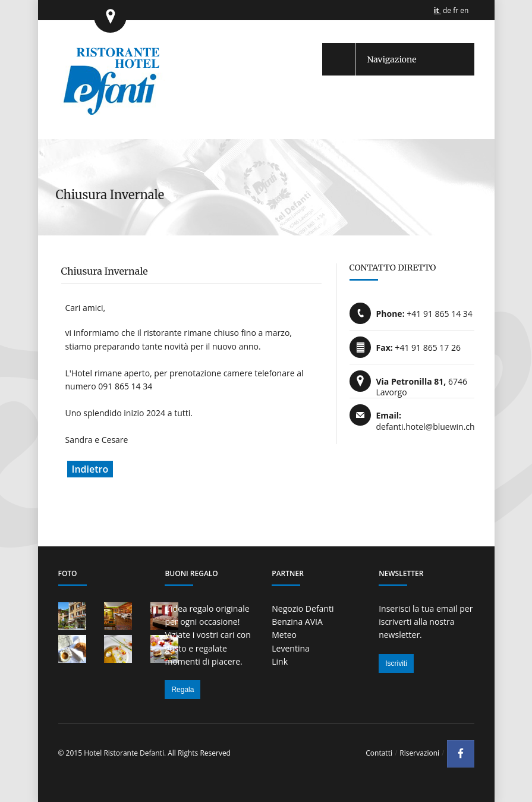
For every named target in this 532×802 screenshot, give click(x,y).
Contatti (379, 753)
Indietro (90, 469)
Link (280, 661)
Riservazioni (419, 753)
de (447, 10)
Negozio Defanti (303, 608)
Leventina (291, 648)
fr (456, 10)
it (437, 10)
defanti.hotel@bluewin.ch (426, 427)
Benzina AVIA (297, 622)
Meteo (284, 635)
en (464, 10)
